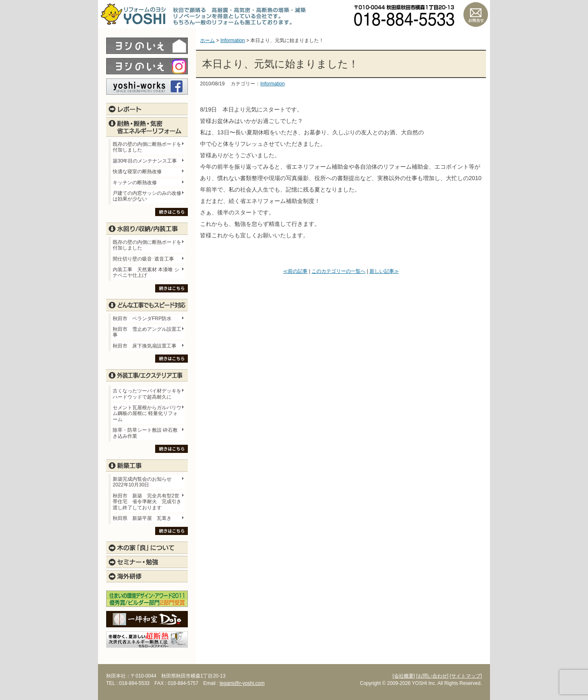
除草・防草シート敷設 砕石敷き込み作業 (145, 433)
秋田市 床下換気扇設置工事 (145, 346)
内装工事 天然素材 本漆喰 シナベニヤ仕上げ (146, 272)
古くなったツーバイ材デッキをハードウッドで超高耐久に (147, 394)
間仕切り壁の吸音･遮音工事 (143, 259)
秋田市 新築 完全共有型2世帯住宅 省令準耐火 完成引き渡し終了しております (147, 502)
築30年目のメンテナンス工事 (145, 161)
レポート (147, 109)
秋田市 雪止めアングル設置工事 (147, 332)
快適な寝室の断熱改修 (137, 172)
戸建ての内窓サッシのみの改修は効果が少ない (147, 196)
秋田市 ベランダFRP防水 (142, 319)
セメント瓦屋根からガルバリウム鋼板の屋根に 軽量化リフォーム (147, 414)
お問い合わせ (476, 14)
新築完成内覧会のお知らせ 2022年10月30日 (142, 482)
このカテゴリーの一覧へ (339, 271)
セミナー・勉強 (147, 562)
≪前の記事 (295, 271)
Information (272, 84)
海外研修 (147, 576)
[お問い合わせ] (432, 676)
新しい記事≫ (384, 271)
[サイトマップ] (466, 676)
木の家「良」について (147, 548)
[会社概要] (404, 676)
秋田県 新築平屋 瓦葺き (142, 518)
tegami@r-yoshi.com (242, 683)
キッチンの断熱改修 (137, 183)
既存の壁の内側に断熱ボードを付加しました (147, 147)
